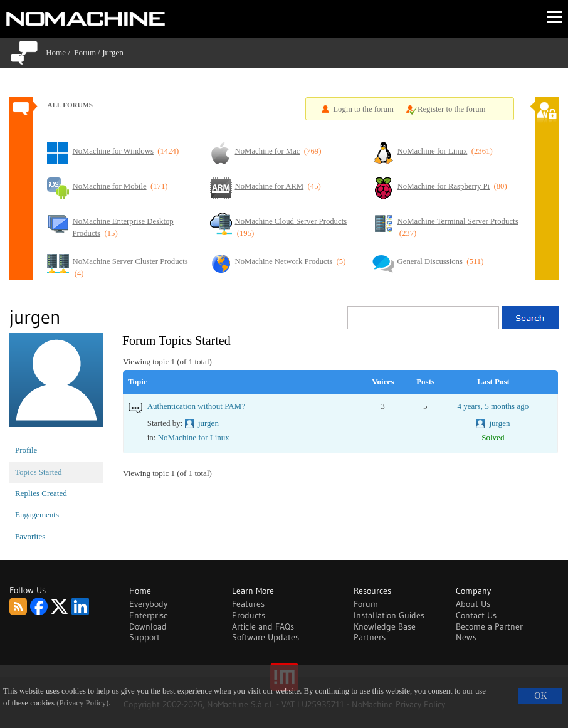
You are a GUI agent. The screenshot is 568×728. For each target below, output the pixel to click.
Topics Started (39, 472)
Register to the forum (452, 109)
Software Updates (266, 637)
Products (249, 615)
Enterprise (149, 615)
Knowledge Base (385, 626)
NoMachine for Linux (194, 437)
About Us (473, 604)
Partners (370, 637)
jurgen (208, 423)
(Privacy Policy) (82, 703)
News (466, 637)
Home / (60, 52)
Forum (85, 52)
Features (248, 604)
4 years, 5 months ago (493, 406)
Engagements (37, 514)
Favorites (30, 536)
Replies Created (41, 493)
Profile (26, 450)
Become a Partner (489, 626)
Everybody (148, 604)
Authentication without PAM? (196, 406)
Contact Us (476, 615)
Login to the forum (363, 109)
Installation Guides (389, 615)
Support (145, 637)
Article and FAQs (263, 626)
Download (148, 626)
